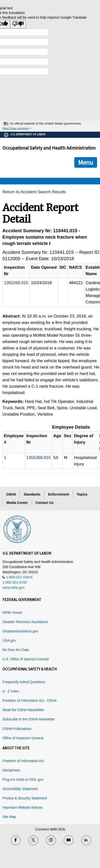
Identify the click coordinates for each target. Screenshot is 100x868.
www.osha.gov (13, 587)
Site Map (9, 817)
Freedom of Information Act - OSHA (30, 701)
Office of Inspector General (23, 738)
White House (12, 613)
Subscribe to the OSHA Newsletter (29, 719)
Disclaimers (11, 770)
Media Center (17, 503)
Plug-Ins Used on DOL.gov (23, 779)
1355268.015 (16, 283)
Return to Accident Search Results (34, 192)
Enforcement (59, 494)
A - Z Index (11, 691)
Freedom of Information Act (23, 761)
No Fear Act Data (16, 650)
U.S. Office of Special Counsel (25, 659)
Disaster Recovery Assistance (25, 622)
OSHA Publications (17, 729)
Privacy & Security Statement (25, 798)
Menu (86, 162)
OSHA (11, 494)
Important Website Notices (23, 807)
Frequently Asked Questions (24, 682)
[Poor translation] (18, 24)
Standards (32, 494)
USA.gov (9, 640)
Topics (82, 494)
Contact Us (45, 503)
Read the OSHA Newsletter (23, 710)
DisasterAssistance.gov (20, 631)
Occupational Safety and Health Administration (49, 148)
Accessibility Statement (20, 789)
